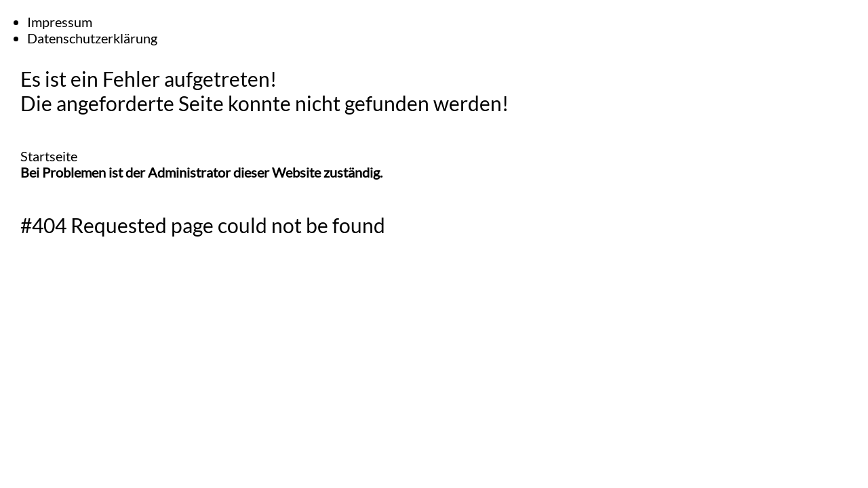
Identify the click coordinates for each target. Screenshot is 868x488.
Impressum (60, 22)
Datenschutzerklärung (92, 38)
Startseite (49, 156)
